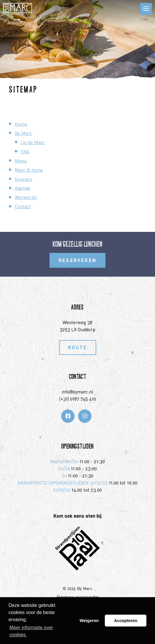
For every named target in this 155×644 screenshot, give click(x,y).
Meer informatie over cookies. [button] (31, 631)
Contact (23, 206)
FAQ (25, 152)
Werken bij (26, 197)
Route (78, 347)
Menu (21, 161)
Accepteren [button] (126, 621)
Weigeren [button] (89, 621)
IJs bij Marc (33, 142)
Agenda (22, 188)
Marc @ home (29, 170)
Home (21, 124)
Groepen (23, 179)
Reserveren (77, 260)
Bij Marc (23, 133)
